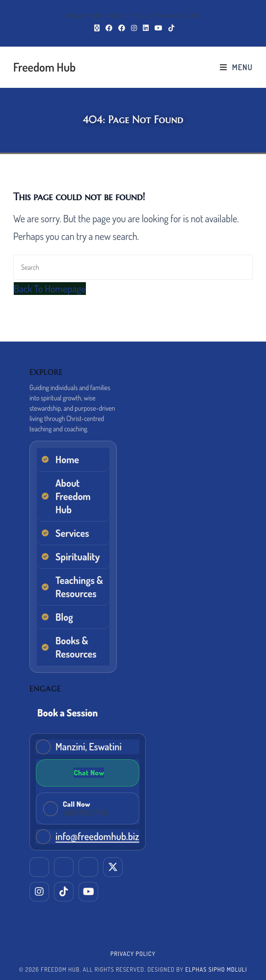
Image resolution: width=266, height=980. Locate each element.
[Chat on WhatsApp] (87, 773)
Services (72, 533)
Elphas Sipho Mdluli (216, 969)
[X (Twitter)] (113, 867)
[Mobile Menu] (236, 67)
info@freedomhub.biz (97, 836)
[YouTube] (88, 892)
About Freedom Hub (73, 496)
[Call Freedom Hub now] (87, 808)
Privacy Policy (133, 954)
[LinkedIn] (39, 867)
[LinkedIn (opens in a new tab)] (146, 28)
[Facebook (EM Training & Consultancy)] (88, 867)
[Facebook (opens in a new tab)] (109, 28)
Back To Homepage (50, 289)
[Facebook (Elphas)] (64, 867)
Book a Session (67, 713)
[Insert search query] (133, 267)
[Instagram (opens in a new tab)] (134, 28)
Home (67, 459)
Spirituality (78, 556)
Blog (64, 617)
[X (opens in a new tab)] (97, 28)
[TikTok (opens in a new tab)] (170, 28)
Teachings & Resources (79, 587)
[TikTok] (64, 892)
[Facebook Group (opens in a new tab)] (122, 28)
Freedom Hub (44, 67)
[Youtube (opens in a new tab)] (159, 28)
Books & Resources (76, 647)
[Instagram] (39, 892)
